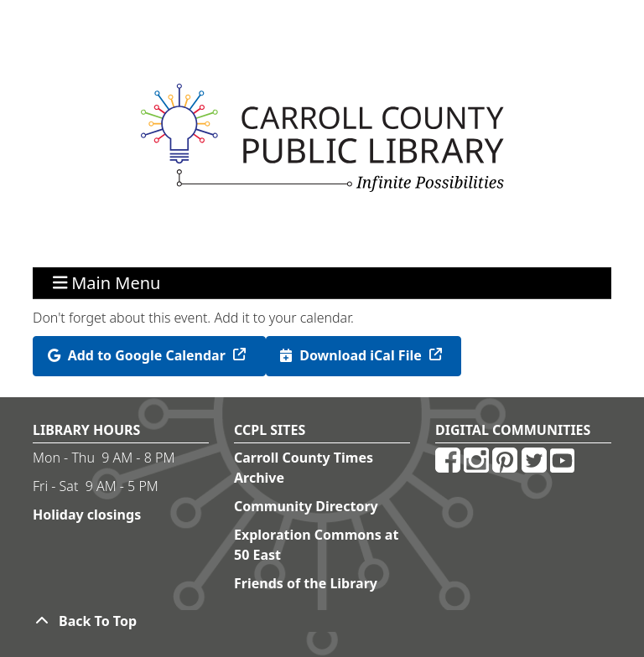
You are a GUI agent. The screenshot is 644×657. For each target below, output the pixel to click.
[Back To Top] (322, 621)
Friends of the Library (306, 583)
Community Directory (306, 506)
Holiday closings (87, 515)
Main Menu (107, 283)
